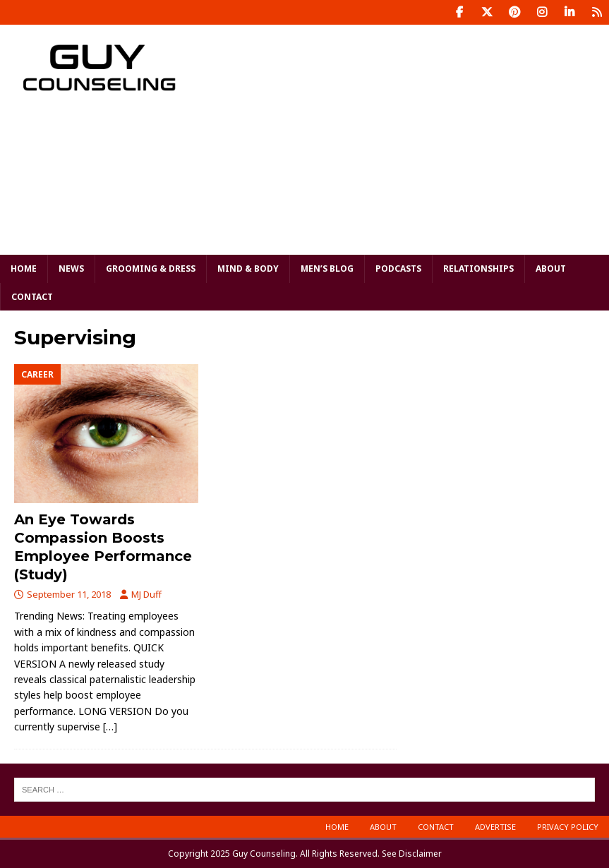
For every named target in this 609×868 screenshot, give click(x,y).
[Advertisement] (416, 138)
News (71, 269)
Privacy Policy (568, 827)
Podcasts (398, 269)
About (551, 269)
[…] (110, 727)
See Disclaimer (412, 854)
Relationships (478, 269)
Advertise (495, 827)
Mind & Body (248, 269)
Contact (32, 297)
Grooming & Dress (151, 269)
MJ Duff (146, 594)
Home (24, 269)
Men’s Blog (327, 269)
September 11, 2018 (69, 594)
